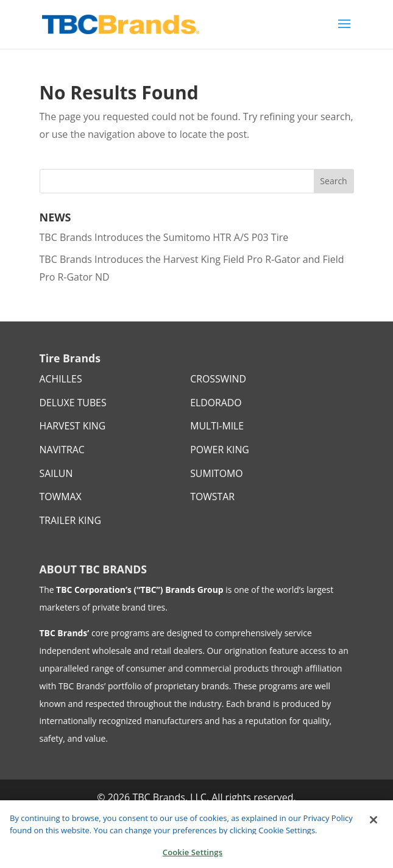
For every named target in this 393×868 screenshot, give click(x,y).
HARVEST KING (73, 426)
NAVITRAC (62, 450)
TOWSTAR (212, 497)
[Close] (374, 825)
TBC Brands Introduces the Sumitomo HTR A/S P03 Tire (164, 237)
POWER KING (220, 450)
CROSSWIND (218, 379)
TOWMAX (61, 497)
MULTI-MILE (217, 426)
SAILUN (56, 473)
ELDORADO (216, 403)
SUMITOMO (216, 473)
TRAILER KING (70, 520)
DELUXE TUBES (73, 403)
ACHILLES (61, 379)
